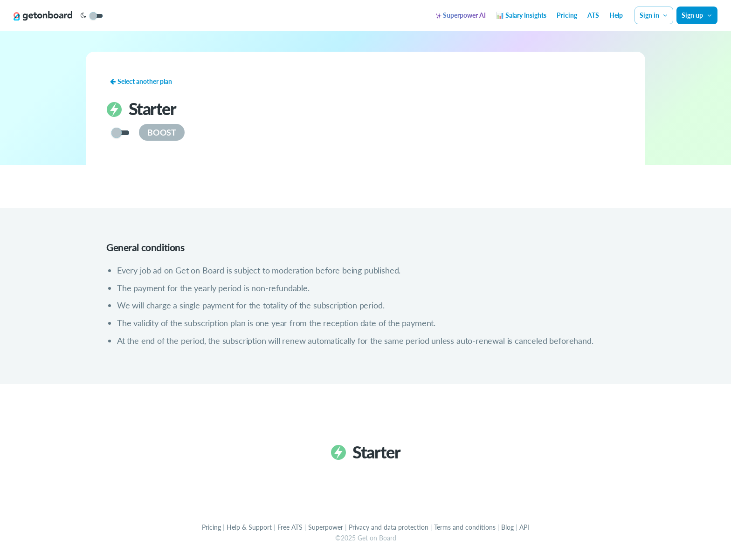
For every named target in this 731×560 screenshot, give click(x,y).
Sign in (654, 15)
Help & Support (249, 527)
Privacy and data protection (389, 527)
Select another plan (141, 81)
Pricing (567, 15)
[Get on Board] (43, 16)
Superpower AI (461, 15)
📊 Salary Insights (521, 15)
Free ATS (290, 527)
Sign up (697, 15)
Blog (507, 527)
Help (616, 15)
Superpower (326, 527)
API (524, 527)
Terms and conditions (465, 527)
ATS (593, 15)
